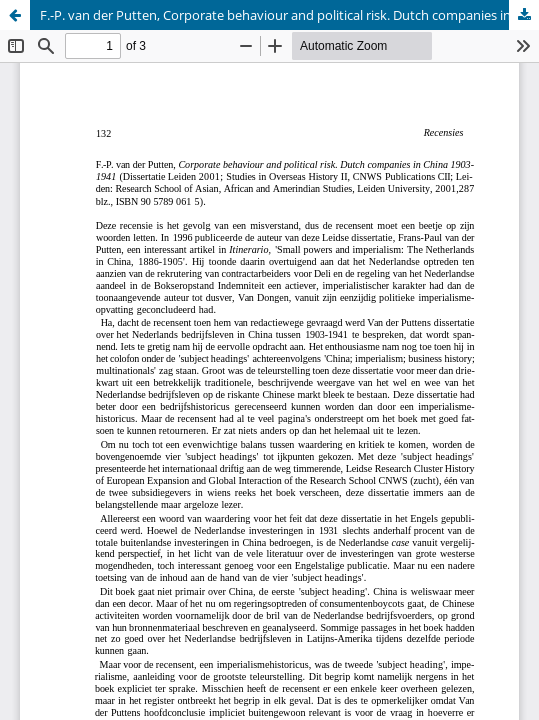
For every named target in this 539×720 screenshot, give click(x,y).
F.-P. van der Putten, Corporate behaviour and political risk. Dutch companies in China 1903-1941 (289, 15)
